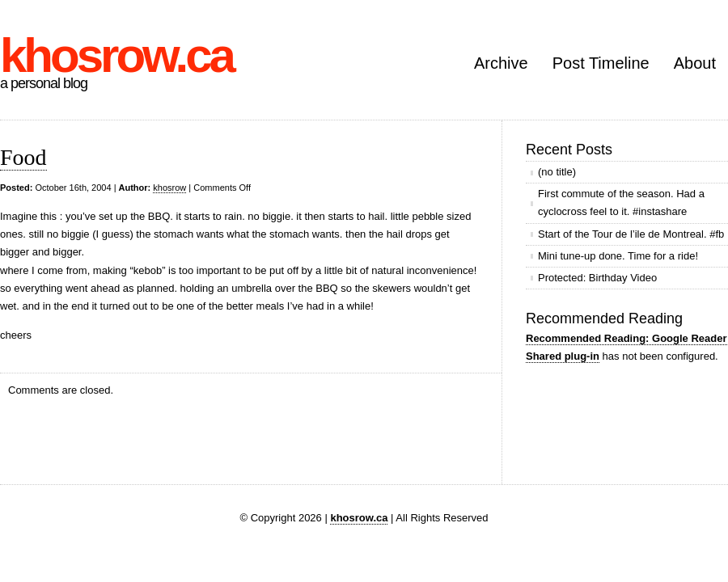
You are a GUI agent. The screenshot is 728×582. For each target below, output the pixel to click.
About (695, 63)
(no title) (557, 172)
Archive (501, 63)
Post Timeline (601, 63)
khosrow (169, 188)
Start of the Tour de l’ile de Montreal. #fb (631, 234)
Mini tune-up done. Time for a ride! (618, 256)
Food (23, 157)
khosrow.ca (116, 55)
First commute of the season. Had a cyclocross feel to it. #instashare (621, 202)
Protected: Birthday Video (597, 278)
